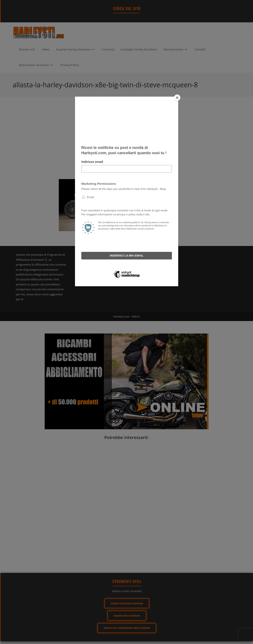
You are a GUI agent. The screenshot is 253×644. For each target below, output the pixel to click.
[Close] (177, 98)
